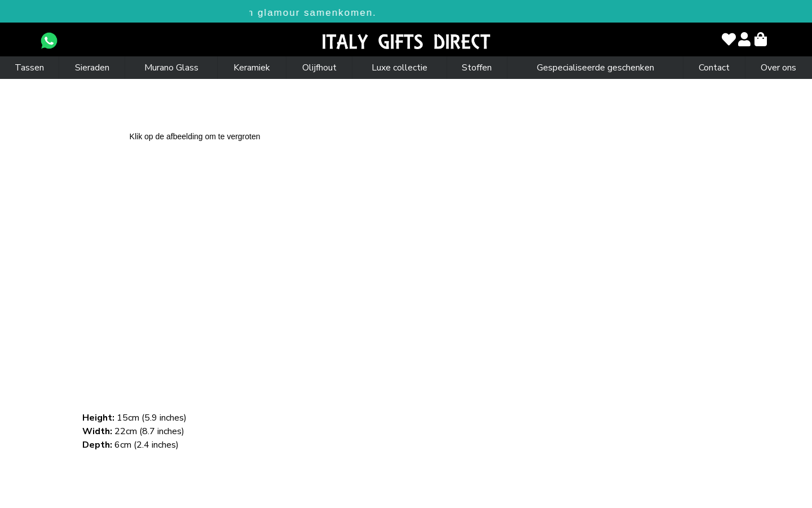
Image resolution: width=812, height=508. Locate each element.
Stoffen (477, 68)
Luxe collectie (400, 68)
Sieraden (92, 68)
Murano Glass (171, 68)
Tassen (29, 68)
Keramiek (252, 68)
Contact (714, 68)
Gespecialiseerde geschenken (595, 68)
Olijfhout (319, 68)
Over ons (778, 68)
